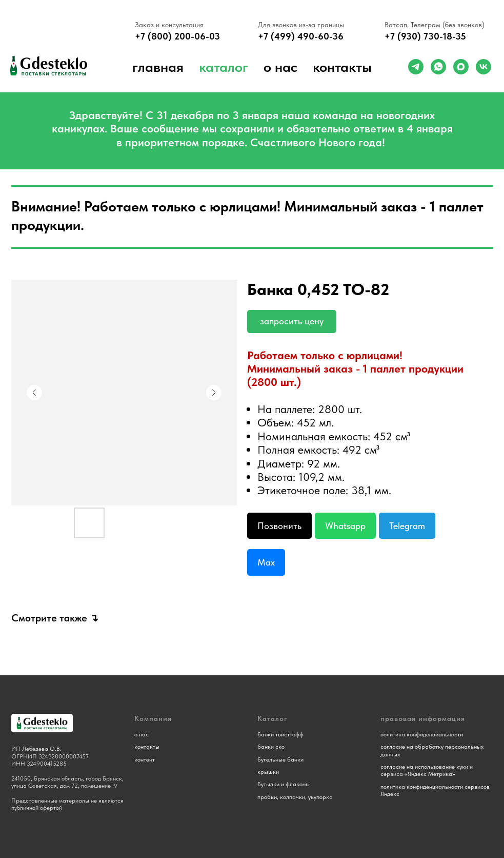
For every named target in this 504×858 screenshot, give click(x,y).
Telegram (407, 526)
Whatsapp (345, 526)
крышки (268, 772)
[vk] (483, 67)
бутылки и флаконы (284, 784)
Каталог (224, 67)
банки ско (271, 747)
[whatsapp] (438, 67)
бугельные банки (280, 759)
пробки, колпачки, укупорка (295, 797)
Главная (158, 67)
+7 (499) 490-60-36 (301, 36)
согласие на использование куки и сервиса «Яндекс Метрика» (427, 770)
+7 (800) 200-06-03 (177, 36)
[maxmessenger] (461, 67)
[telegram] (416, 67)
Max (266, 562)
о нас (280, 67)
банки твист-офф (280, 734)
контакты (147, 747)
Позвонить (279, 526)
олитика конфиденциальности (423, 734)
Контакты (342, 67)
